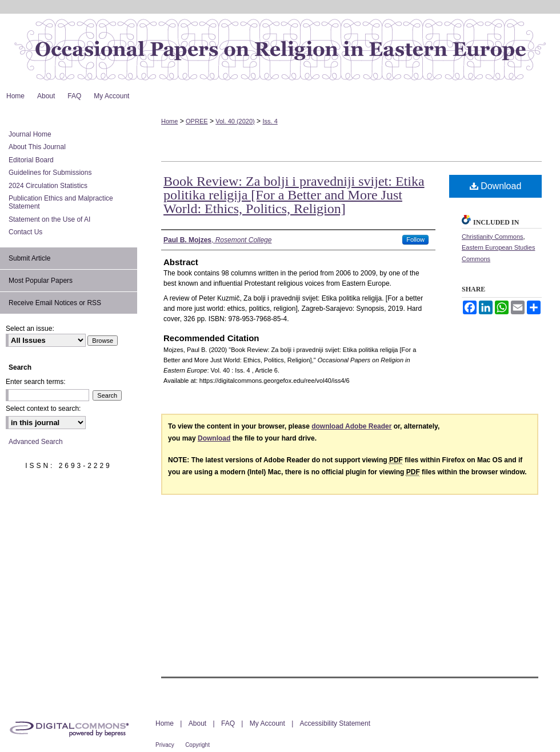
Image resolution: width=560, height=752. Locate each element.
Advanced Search (36, 442)
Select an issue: (30, 329)
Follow (415, 239)
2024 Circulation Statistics (48, 186)
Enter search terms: (36, 382)
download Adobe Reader (351, 426)
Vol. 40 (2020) (235, 121)
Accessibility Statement (335, 723)
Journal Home (30, 134)
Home (169, 121)
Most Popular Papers (41, 281)
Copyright (197, 745)
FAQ (228, 723)
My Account (267, 723)
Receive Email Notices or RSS (55, 303)
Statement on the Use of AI (49, 219)
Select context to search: (43, 409)
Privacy (165, 745)
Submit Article (29, 258)
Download (496, 186)
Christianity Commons (493, 237)
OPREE (197, 121)
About (197, 723)
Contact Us (25, 232)
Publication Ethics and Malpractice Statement (61, 202)
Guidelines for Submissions (50, 173)
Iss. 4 (270, 121)
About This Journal (37, 147)
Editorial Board (31, 160)
